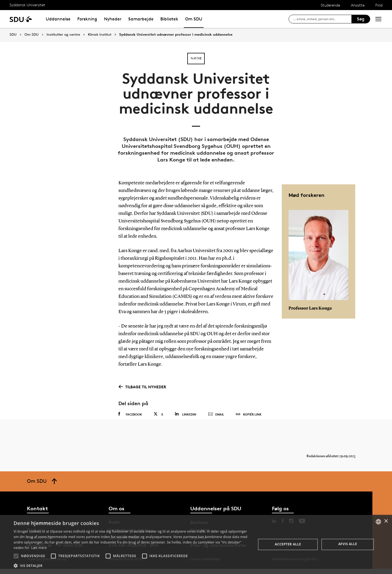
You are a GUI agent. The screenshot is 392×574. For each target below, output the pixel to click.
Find (379, 5)
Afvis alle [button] (348, 544)
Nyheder (113, 19)
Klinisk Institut (100, 35)
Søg (361, 19)
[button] (16, 556)
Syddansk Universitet (27, 5)
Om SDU (194, 19)
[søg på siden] (322, 19)
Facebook (130, 414)
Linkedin (186, 414)
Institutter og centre (63, 35)
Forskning (87, 19)
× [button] (386, 521)
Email (216, 414)
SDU (13, 34)
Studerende (330, 5)
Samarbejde (141, 19)
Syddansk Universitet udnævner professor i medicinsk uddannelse (176, 35)
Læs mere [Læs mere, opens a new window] (39, 548)
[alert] (196, 544)
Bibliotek (169, 19)
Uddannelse (58, 19)
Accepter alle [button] (288, 544)
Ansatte (358, 5)
